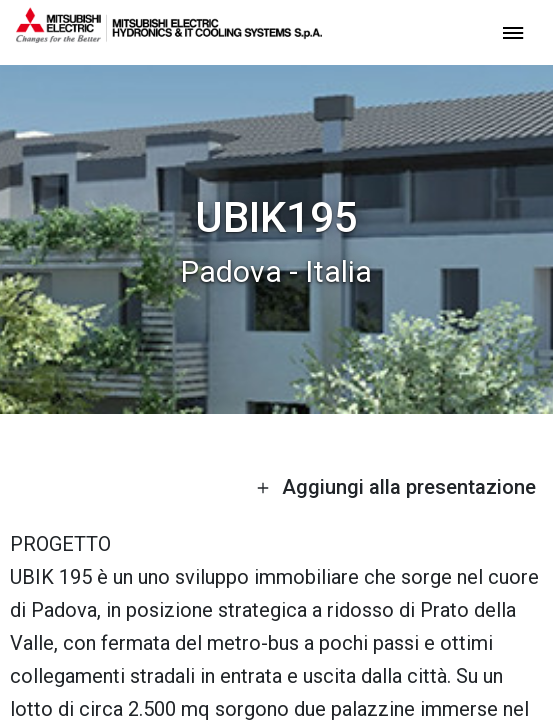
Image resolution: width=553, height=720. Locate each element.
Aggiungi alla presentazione (396, 487)
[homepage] (169, 35)
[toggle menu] (513, 31)
